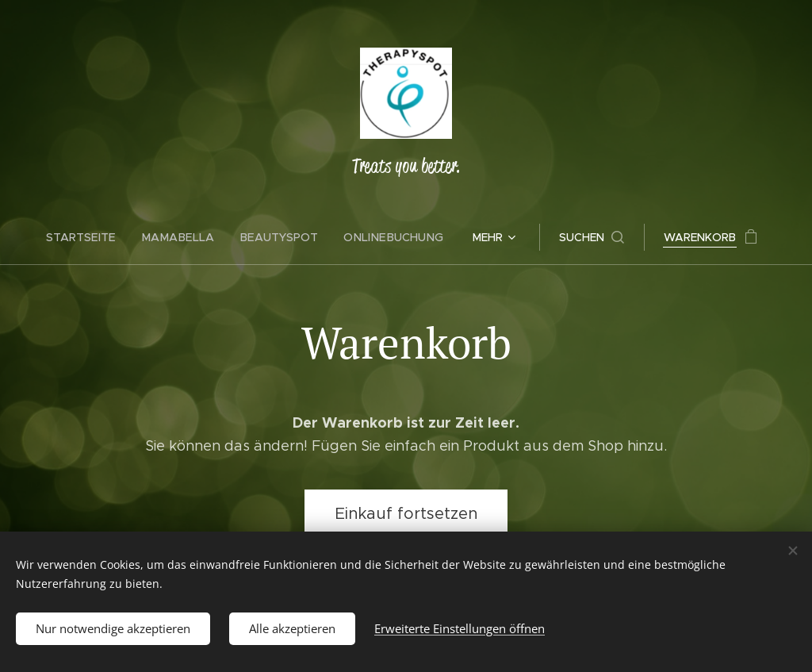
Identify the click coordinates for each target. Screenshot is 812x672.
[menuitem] (92, 237)
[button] (586, 237)
